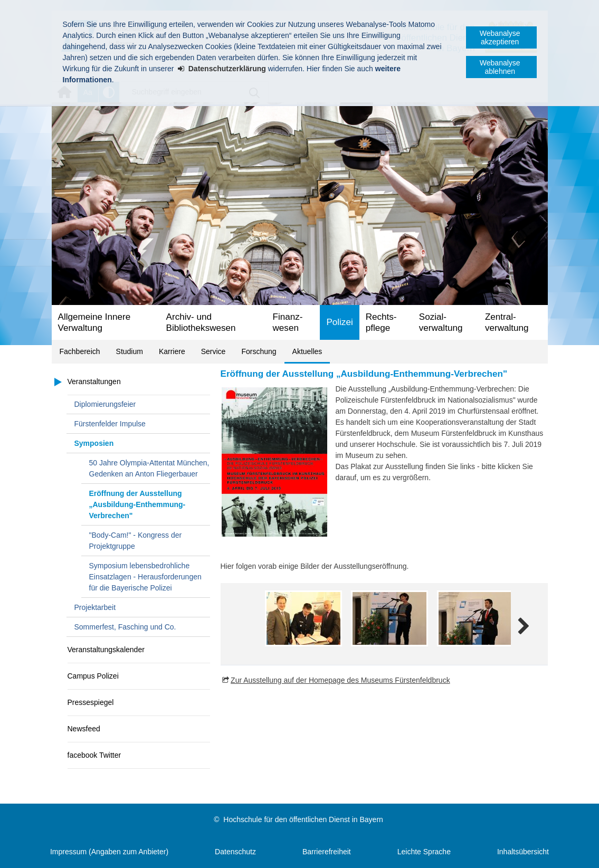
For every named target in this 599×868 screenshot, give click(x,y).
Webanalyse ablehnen (500, 67)
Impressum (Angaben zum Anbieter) (109, 852)
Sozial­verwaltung (441, 322)
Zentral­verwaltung (507, 322)
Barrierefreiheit (327, 852)
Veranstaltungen (94, 381)
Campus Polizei (93, 676)
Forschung (259, 351)
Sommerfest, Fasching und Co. (125, 627)
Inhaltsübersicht (523, 852)
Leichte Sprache (424, 852)
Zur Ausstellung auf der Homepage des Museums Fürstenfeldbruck (340, 680)
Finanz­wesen (288, 322)
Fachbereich (80, 351)
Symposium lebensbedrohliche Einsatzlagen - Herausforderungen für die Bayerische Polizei (145, 577)
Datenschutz (235, 852)
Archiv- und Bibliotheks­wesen (201, 322)
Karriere (172, 351)
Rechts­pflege (381, 322)
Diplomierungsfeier (105, 404)
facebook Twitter (94, 755)
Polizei (339, 322)
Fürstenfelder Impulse (110, 424)
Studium (130, 351)
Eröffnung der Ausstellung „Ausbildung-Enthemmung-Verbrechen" (137, 504)
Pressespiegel (91, 702)
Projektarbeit (95, 607)
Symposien (94, 443)
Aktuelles (307, 351)
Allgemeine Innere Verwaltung (94, 322)
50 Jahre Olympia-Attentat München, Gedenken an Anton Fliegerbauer (149, 468)
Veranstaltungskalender (106, 650)
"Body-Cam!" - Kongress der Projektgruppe (136, 541)
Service (213, 351)
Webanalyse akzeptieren (500, 37)
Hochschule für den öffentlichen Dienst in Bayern (303, 819)
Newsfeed (84, 729)
